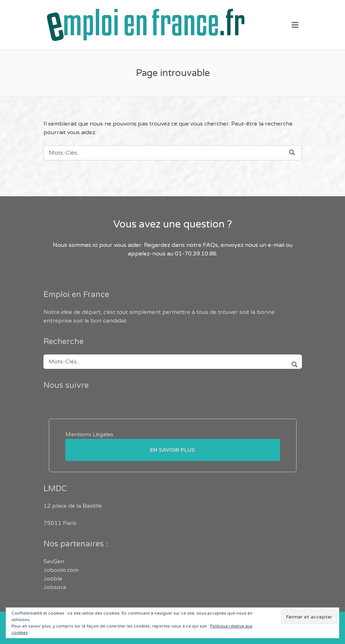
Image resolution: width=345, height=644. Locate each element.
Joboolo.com (61, 570)
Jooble (53, 579)
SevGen (54, 561)
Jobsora (55, 587)
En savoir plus (172, 450)
